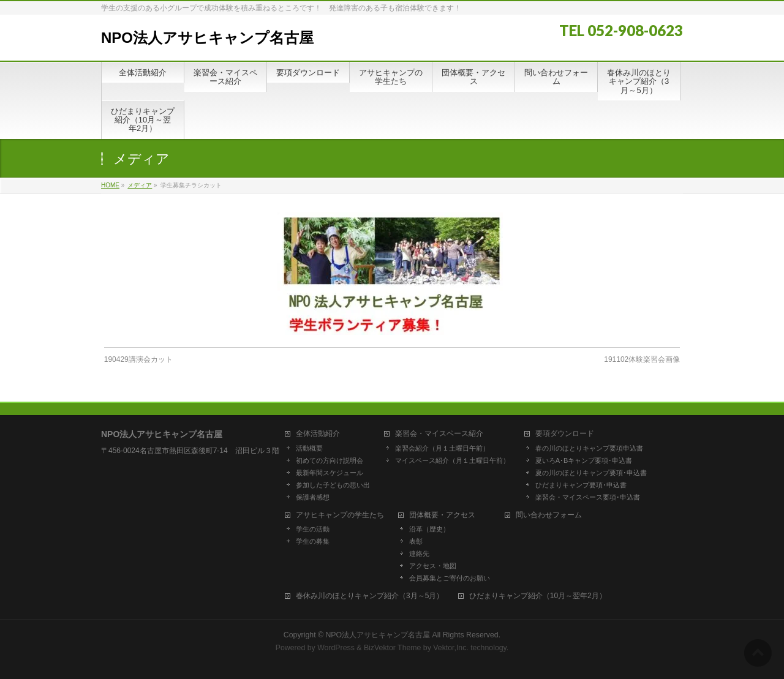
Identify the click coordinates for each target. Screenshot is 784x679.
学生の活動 (313, 529)
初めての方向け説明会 (330, 460)
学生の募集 (313, 541)
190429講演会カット (138, 359)
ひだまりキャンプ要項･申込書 (581, 485)
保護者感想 (313, 497)
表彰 (416, 541)
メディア (140, 185)
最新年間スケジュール (330, 473)
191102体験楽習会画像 (642, 359)
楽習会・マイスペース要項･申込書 (588, 497)
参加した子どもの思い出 (333, 485)
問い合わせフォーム (549, 515)
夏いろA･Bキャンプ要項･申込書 (584, 460)
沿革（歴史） (429, 529)
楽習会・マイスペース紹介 (439, 434)
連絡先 (419, 553)
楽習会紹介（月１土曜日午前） (442, 448)
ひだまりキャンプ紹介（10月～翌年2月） (538, 596)
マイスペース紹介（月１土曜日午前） (452, 460)
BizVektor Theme (393, 648)
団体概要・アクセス (442, 515)
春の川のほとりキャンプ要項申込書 (589, 448)
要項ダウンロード (565, 434)
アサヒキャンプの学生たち (340, 515)
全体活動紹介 (318, 434)
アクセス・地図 (433, 566)
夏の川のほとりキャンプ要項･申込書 (591, 473)
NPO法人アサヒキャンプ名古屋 (207, 38)
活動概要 (309, 448)
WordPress (336, 648)
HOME (110, 185)
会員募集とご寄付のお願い (450, 578)
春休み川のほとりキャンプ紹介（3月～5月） (370, 596)
